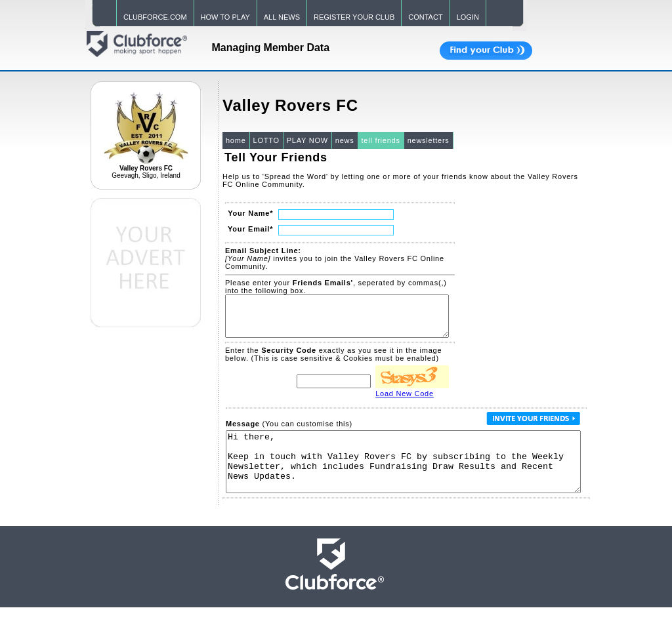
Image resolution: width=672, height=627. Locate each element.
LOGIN (468, 17)
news (345, 140)
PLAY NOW (307, 140)
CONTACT (425, 17)
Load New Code (405, 401)
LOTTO (266, 140)
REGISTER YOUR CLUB (354, 17)
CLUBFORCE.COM (155, 17)
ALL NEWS (282, 17)
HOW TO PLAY (225, 17)
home (236, 140)
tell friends (381, 140)
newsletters (429, 140)
